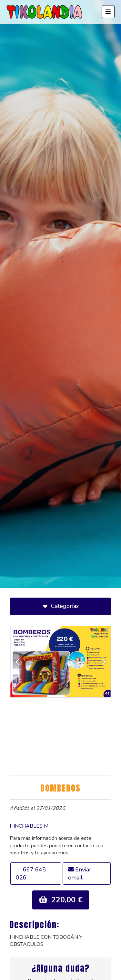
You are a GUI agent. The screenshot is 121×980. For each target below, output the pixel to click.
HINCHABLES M (29, 826)
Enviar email (80, 874)
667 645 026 (31, 874)
